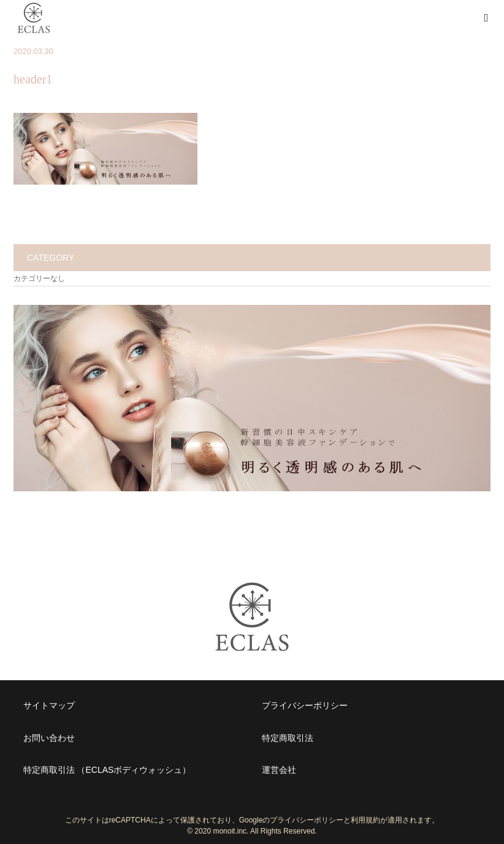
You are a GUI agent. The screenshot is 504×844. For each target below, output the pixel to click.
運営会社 (279, 770)
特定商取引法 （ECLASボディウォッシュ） (107, 770)
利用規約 (365, 820)
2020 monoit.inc (220, 831)
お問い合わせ (49, 738)
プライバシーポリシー (305, 705)
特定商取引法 (288, 738)
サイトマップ (49, 705)
